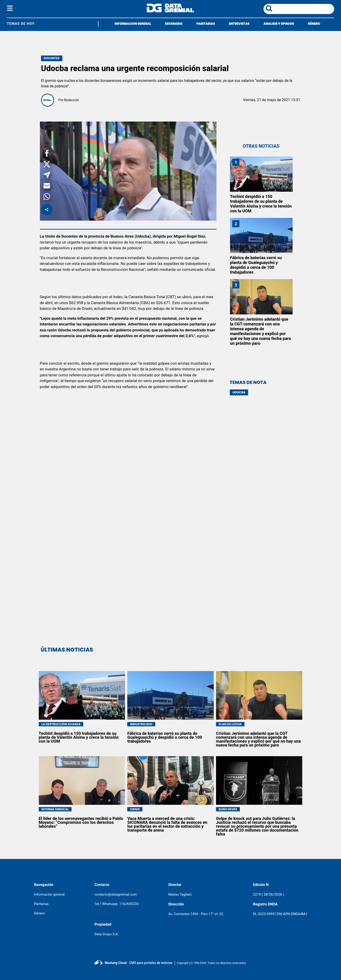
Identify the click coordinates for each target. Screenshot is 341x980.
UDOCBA (239, 392)
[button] (47, 154)
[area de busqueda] (304, 9)
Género (39, 913)
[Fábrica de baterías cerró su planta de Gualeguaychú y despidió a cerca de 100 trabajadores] (261, 236)
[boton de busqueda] (269, 9)
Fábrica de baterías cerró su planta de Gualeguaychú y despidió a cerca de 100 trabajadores (256, 265)
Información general (49, 894)
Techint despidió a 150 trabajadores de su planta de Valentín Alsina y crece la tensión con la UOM (261, 204)
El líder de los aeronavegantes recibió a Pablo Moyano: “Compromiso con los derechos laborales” (81, 822)
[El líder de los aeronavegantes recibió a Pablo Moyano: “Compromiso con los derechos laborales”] (82, 780)
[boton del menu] (10, 9)
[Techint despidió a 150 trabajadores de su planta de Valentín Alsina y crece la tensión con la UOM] (261, 174)
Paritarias (41, 904)
